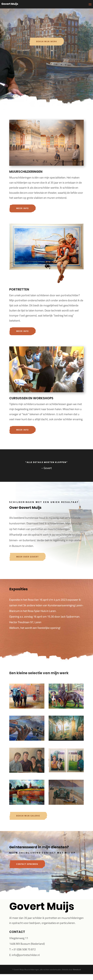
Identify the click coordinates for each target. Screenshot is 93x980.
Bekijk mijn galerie (28, 816)
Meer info (22, 208)
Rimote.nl (77, 969)
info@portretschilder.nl (26, 955)
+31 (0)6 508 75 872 (24, 949)
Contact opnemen (27, 864)
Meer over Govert (27, 557)
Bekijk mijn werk (47, 41)
